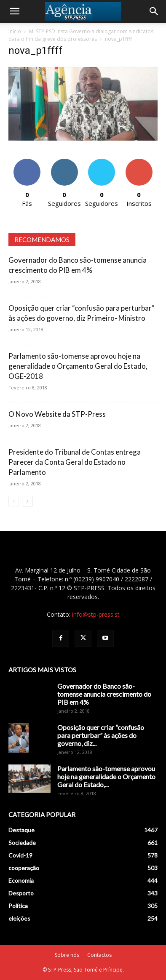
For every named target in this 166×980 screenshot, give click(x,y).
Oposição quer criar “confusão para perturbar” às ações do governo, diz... (101, 735)
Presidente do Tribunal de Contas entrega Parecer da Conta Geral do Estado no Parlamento (75, 462)
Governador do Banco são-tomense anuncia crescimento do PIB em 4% (104, 694)
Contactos (99, 955)
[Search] (154, 11)
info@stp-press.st (96, 614)
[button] (14, 11)
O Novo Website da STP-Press (57, 414)
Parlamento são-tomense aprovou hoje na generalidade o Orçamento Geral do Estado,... (106, 776)
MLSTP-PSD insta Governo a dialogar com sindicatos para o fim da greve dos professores (81, 35)
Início (15, 31)
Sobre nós (67, 955)
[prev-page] (14, 501)
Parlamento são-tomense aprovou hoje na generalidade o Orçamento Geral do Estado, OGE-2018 (78, 366)
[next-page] (27, 501)
